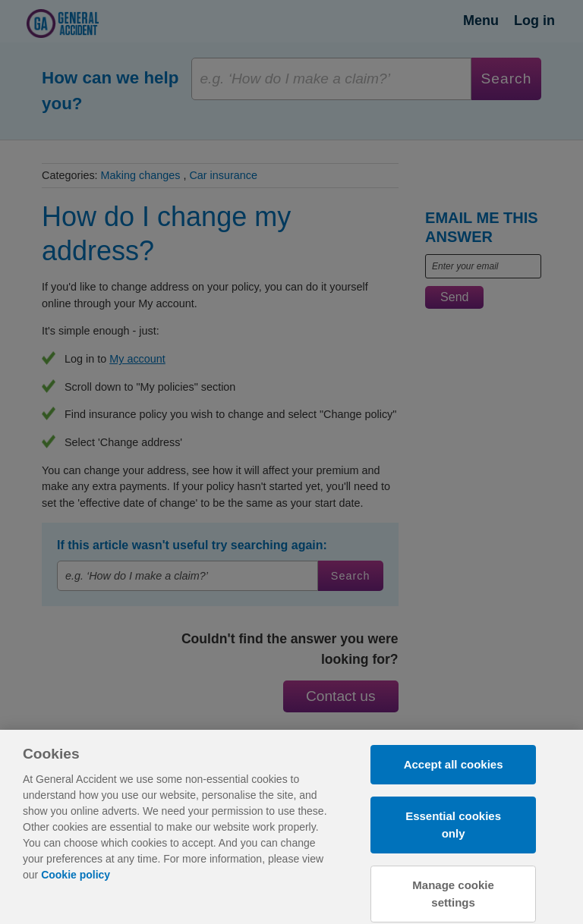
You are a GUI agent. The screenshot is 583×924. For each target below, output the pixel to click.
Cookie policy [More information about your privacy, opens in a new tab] (76, 882)
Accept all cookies (454, 771)
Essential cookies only (453, 831)
